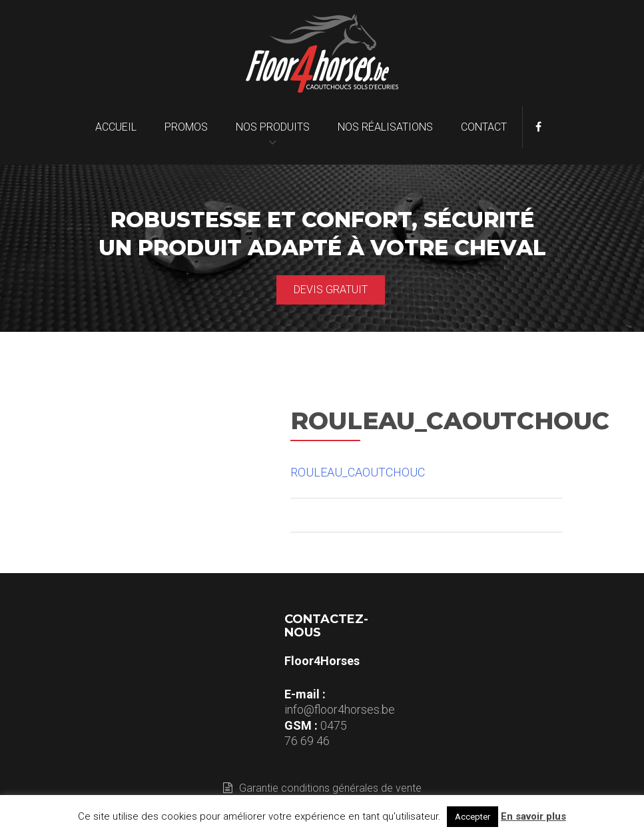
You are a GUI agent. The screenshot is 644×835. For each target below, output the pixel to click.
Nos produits (273, 127)
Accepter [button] (473, 817)
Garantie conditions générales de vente (322, 788)
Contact (484, 127)
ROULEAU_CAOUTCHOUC (358, 472)
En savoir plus (533, 816)
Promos (186, 127)
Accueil (116, 127)
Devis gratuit (331, 290)
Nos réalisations (385, 127)
